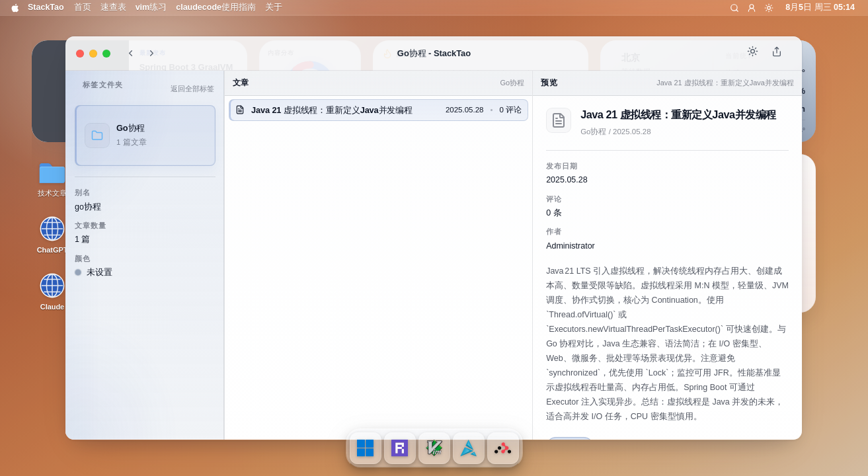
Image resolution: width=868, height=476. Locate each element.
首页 (83, 7)
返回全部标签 (192, 89)
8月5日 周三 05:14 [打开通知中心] (820, 7)
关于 (274, 7)
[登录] (752, 8)
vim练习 (151, 7)
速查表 (113, 7)
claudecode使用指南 (216, 7)
